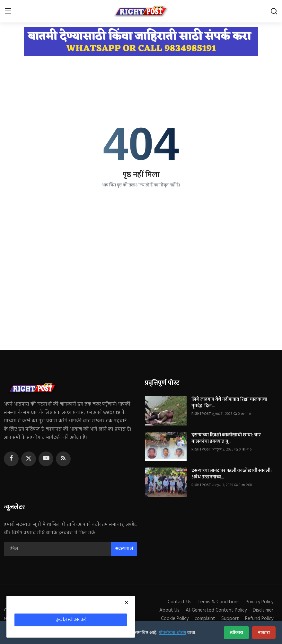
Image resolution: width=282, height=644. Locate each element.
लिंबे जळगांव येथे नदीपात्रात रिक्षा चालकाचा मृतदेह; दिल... (229, 403)
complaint (205, 619)
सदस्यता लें (124, 549)
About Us (169, 610)
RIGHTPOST (201, 414)
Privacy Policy (260, 602)
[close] (127, 603)
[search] (274, 11)
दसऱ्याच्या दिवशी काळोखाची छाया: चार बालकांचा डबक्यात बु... (226, 438)
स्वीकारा (236, 632)
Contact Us (180, 602)
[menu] (8, 11)
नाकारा (264, 632)
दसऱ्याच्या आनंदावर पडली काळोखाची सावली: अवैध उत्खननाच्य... (232, 474)
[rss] (63, 459)
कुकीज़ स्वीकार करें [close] (71, 620)
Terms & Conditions (219, 602)
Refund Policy (259, 619)
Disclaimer (263, 610)
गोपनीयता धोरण (172, 632)
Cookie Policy (175, 619)
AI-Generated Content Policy (216, 610)
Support (230, 619)
